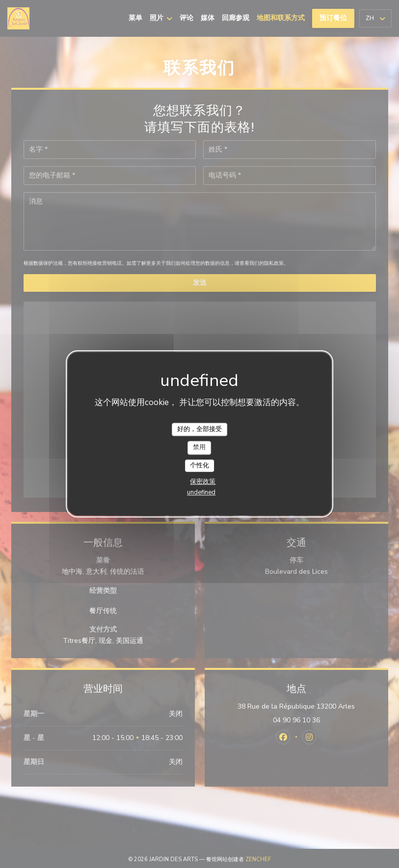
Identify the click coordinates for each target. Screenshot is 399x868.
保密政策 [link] (203, 482)
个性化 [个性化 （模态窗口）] (199, 465)
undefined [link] (201, 493)
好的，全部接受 (199, 429)
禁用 (199, 447)
